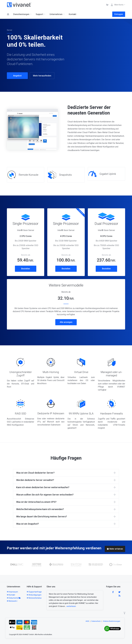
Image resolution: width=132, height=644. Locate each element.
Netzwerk (12, 601)
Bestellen (26, 269)
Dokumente (14, 598)
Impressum (12, 592)
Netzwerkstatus (34, 598)
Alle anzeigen (66, 322)
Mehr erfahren (115, 549)
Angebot (17, 76)
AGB (87, 621)
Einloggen (119, 14)
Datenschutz (96, 621)
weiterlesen (71, 606)
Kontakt (11, 595)
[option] (17, 565)
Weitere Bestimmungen (112, 621)
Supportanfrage (34, 592)
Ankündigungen (34, 595)
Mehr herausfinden (42, 76)
